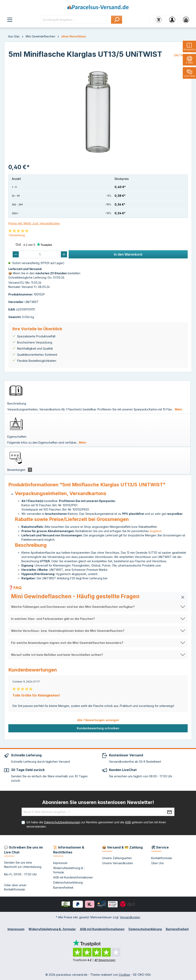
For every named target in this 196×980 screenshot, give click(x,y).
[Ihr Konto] (172, 20)
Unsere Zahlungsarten (117, 858)
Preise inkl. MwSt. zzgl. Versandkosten (34, 223)
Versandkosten (130, 917)
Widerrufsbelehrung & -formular (52, 929)
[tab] (97, 397)
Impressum (60, 863)
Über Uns (157, 863)
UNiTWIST (181, 55)
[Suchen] (117, 20)
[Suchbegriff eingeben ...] (76, 20)
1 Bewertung (17, 235)
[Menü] (10, 20)
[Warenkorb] (186, 20)
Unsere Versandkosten (118, 863)
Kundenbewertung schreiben (98, 728)
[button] (98, 597)
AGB (128, 822)
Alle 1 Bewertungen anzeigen (98, 720)
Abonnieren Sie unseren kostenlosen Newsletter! (98, 802)
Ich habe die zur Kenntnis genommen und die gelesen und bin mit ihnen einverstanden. (96, 824)
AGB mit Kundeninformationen (73, 877)
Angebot (155, 531)
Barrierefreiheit (63, 888)
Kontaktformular (14, 889)
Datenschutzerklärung (68, 882)
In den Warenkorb (128, 254)
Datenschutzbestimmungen (62, 822)
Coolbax (124, 975)
